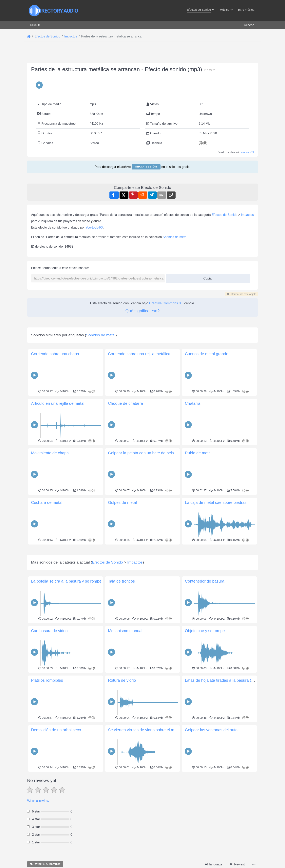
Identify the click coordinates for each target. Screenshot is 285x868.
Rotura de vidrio (122, 680)
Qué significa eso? (143, 311)
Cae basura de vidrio (49, 631)
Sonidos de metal (175, 237)
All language (214, 864)
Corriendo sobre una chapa (55, 354)
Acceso (249, 25)
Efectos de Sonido (224, 215)
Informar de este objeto (241, 294)
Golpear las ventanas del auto (211, 730)
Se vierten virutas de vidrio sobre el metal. (145, 730)
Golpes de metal (123, 502)
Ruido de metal (198, 453)
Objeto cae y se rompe (205, 631)
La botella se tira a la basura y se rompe (66, 581)
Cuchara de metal (47, 502)
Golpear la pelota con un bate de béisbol (144, 453)
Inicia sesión (146, 167)
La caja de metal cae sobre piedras (216, 502)
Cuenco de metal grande (207, 354)
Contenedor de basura (205, 581)
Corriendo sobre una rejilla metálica (139, 354)
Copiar (207, 277)
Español (35, 25)
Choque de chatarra (126, 403)
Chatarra (193, 403)
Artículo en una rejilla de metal (58, 403)
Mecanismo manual (125, 631)
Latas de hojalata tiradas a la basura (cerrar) (224, 680)
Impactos (247, 215)
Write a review (38, 801)
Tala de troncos (122, 581)
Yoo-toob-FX (247, 152)
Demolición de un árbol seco (56, 730)
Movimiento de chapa (50, 453)
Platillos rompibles (47, 680)
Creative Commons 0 (165, 303)
